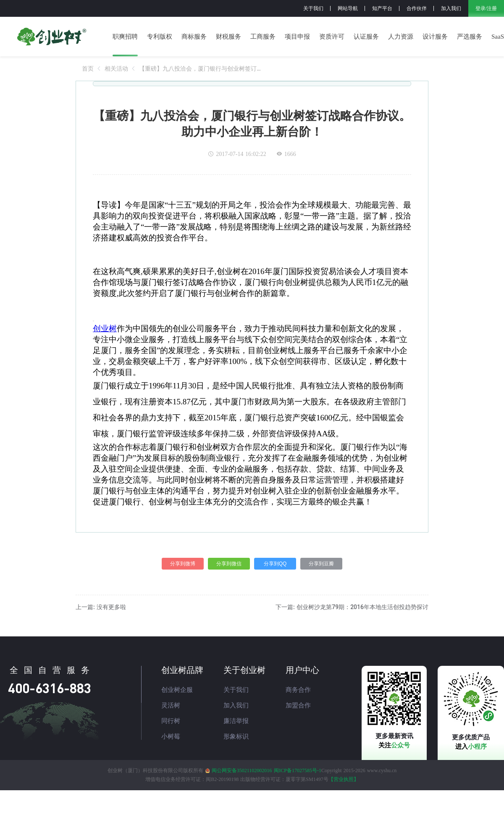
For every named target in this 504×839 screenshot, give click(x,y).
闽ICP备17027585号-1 (298, 770)
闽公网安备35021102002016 (242, 770)
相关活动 (116, 69)
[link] (88, 69)
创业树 (105, 328)
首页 (88, 69)
